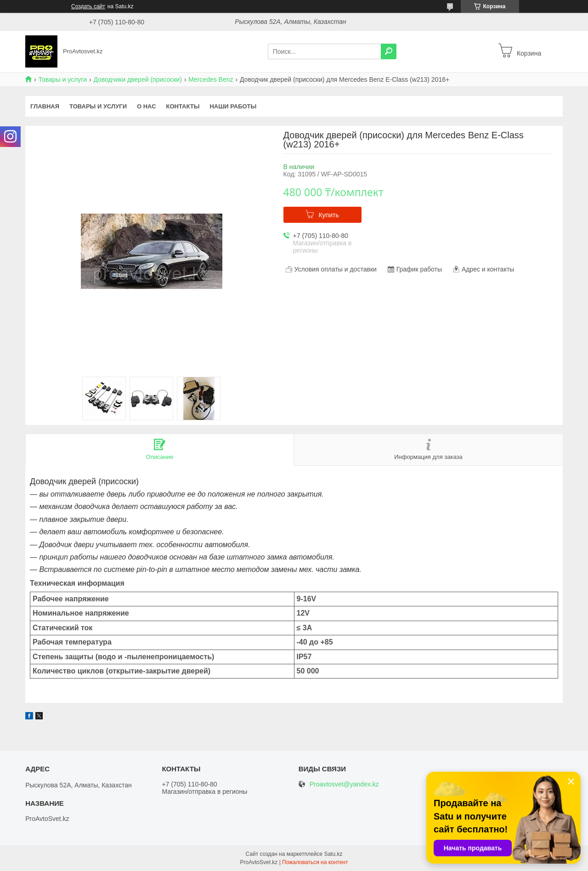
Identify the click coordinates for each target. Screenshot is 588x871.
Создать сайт (88, 6)
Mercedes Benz (211, 79)
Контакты (183, 106)
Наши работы (233, 106)
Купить (328, 215)
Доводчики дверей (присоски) (138, 79)
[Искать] (389, 51)
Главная (45, 106)
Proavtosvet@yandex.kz (344, 784)
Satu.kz (333, 854)
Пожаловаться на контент (315, 862)
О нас (147, 106)
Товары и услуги (62, 79)
